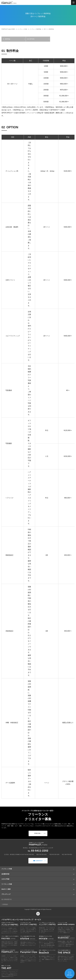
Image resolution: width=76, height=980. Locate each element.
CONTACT (40, 861)
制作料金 (8, 39)
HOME (8, 29)
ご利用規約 (5, 905)
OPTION (32, 39)
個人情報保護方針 (7, 900)
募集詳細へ (40, 833)
